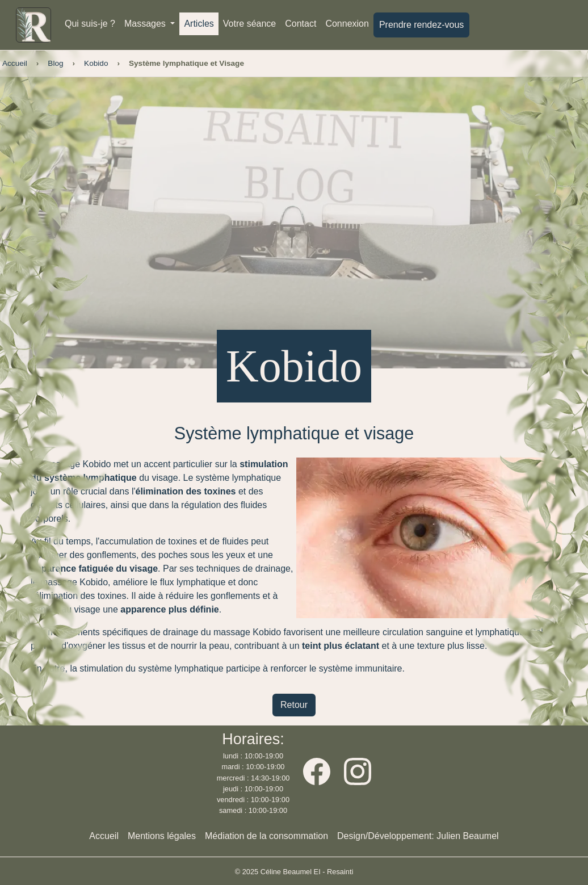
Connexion (347, 24)
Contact (301, 24)
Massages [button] (146, 24)
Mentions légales (162, 836)
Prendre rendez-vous (421, 25)
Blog (55, 63)
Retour (294, 705)
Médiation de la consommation (266, 836)
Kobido (96, 63)
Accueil (15, 63)
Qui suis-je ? (90, 24)
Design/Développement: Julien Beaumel (418, 836)
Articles (199, 24)
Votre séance (249, 24)
